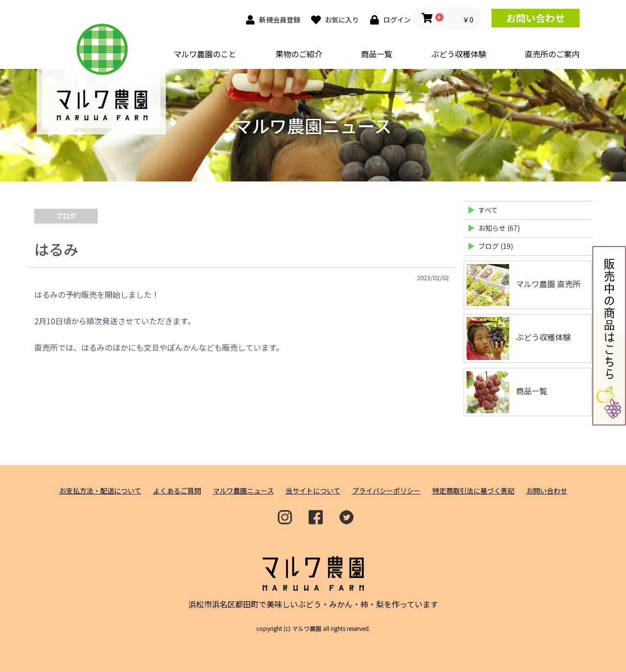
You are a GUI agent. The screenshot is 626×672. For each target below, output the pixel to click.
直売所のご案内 (552, 54)
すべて (488, 210)
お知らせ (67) (499, 228)
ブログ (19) (496, 246)
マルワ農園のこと (205, 54)
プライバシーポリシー (386, 491)
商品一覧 (377, 54)
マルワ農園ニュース (243, 491)
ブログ (66, 216)
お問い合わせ (536, 18)
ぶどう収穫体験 (459, 54)
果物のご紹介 (299, 54)
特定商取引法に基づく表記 (473, 491)
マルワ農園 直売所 (524, 285)
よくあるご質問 (177, 491)
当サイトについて (313, 491)
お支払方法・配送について (100, 491)
